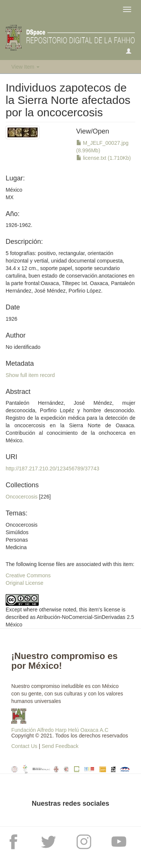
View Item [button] (25, 67)
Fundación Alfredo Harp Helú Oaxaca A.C (60, 730)
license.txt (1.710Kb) (104, 158)
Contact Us (24, 746)
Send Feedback (60, 746)
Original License (24, 583)
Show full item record (30, 375)
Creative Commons (28, 575)
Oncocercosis (22, 497)
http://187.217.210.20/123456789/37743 (52, 469)
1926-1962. (19, 225)
